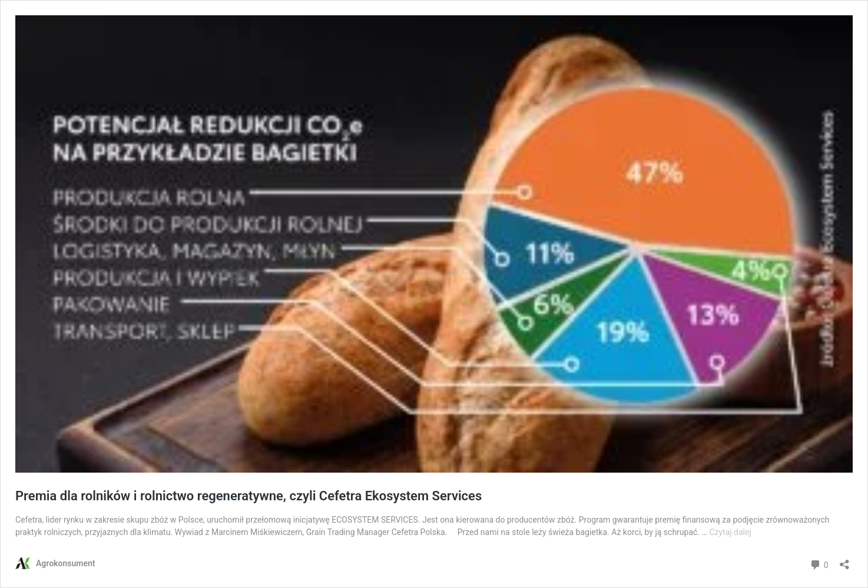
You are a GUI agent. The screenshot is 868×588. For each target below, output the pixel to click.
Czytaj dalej (730, 532)
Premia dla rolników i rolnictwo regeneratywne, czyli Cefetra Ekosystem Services (249, 496)
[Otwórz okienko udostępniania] (844, 561)
